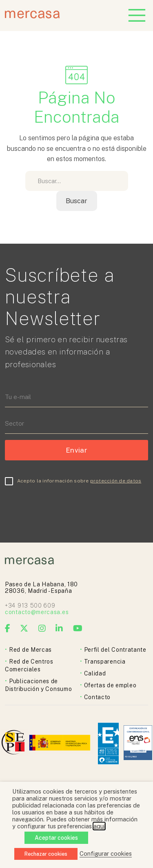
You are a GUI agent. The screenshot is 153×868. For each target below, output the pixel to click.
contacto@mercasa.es (37, 612)
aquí (99, 826)
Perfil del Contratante (115, 650)
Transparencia (105, 662)
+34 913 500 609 (30, 606)
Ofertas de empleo (110, 685)
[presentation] (67, 506)
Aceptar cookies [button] (56, 838)
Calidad (95, 673)
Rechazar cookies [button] (46, 854)
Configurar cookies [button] (106, 853)
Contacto (98, 697)
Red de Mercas (30, 650)
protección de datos (116, 481)
